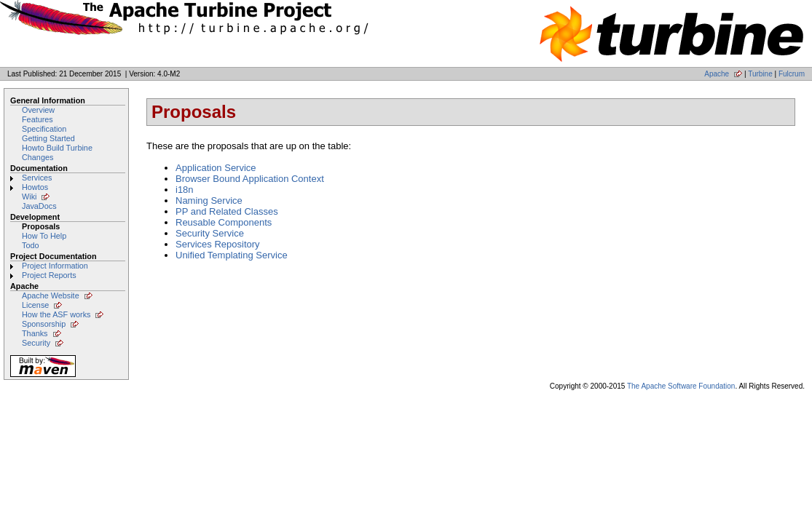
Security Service (210, 233)
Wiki (29, 196)
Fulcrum (792, 74)
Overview (38, 110)
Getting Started (48, 138)
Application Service (216, 168)
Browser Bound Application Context (250, 179)
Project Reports (49, 275)
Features (38, 119)
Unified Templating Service (232, 255)
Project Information (55, 266)
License (35, 305)
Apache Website (51, 295)
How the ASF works (56, 314)
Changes (38, 157)
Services (37, 178)
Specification (44, 129)
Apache (717, 74)
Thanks (35, 333)
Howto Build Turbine (57, 148)
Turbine (760, 74)
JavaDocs (39, 206)
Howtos (35, 187)
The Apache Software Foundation (681, 386)
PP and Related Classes (227, 211)
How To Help (44, 236)
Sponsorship (44, 324)
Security (36, 343)
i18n (185, 190)
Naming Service (209, 201)
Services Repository (218, 244)
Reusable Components (224, 222)
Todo (30, 245)
